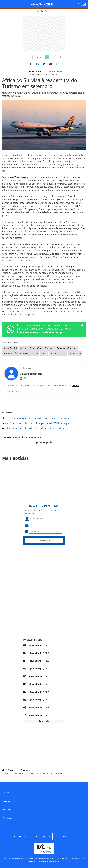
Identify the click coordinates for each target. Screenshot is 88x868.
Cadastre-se (44, 540)
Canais (6, 792)
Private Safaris (58, 354)
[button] (31, 64)
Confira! (76, 385)
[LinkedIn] (21, 378)
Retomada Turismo (67, 348)
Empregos (7, 810)
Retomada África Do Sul (16, 354)
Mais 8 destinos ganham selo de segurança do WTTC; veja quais (37, 423)
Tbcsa (35, 354)
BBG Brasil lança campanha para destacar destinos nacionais (35, 418)
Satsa (44, 354)
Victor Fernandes (34, 71)
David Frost (75, 354)
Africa (23, 348)
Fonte (37, 57)
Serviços (7, 801)
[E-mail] (25, 378)
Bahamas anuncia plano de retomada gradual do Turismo (34, 428)
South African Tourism (42, 348)
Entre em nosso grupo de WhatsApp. (40, 332)
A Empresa (8, 818)
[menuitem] (44, 791)
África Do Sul (10, 348)
